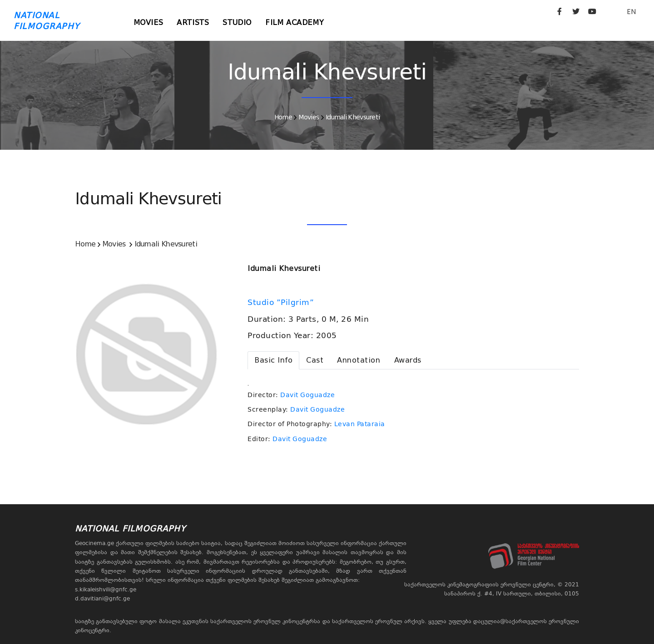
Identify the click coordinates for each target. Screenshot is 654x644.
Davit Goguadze (307, 395)
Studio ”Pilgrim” (282, 302)
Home (283, 117)
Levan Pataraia (360, 424)
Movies (149, 22)
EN (631, 12)
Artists (193, 22)
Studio (237, 22)
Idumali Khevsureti (353, 117)
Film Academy (295, 22)
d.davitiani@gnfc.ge (102, 599)
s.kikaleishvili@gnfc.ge (106, 590)
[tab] (273, 360)
